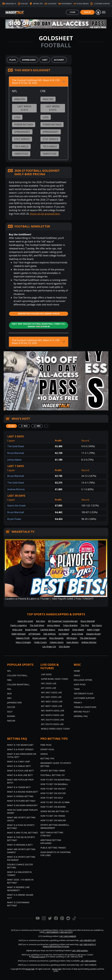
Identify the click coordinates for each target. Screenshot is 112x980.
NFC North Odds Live (53, 711)
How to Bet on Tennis (53, 816)
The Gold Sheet (16, 446)
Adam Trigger (93, 630)
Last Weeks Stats (24, 108)
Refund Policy (82, 712)
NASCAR (11, 721)
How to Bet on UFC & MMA (55, 802)
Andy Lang (17, 630)
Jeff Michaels (34, 634)
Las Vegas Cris (49, 646)
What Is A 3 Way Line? (19, 762)
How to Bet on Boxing (53, 807)
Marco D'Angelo (23, 642)
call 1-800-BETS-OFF (88, 940)
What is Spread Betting (20, 796)
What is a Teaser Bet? (19, 787)
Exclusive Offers (83, 680)
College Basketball (18, 684)
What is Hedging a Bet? (20, 845)
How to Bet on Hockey (53, 789)
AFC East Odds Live (51, 697)
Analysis (20, 99)
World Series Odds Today (55, 729)
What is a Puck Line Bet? (20, 771)
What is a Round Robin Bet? (23, 792)
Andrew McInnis (16, 489)
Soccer (11, 707)
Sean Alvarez (73, 642)
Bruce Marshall (16, 453)
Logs (17, 117)
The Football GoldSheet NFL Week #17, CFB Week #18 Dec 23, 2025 (36, 342)
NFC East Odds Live (51, 692)
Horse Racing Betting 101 (55, 811)
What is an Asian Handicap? (22, 805)
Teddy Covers (40, 642)
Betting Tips (47, 758)
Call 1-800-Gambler (80, 951)
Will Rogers (72, 638)
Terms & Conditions (85, 707)
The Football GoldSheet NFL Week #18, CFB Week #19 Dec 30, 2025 (36, 82)
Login (73, 12)
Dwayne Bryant (93, 634)
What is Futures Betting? (21, 801)
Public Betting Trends (53, 848)
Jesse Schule (77, 634)
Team (77, 689)
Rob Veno (41, 621)
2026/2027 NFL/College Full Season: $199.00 (39, 314)
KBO (9, 698)
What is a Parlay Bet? (19, 766)
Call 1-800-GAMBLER (68, 936)
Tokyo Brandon (70, 625)
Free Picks (46, 745)
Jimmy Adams (14, 460)
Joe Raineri (64, 634)
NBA (9, 680)
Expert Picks (47, 749)
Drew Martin (78, 630)
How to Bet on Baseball (54, 784)
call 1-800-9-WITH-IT (88, 944)
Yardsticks (21, 154)
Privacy (78, 703)
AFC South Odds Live (52, 724)
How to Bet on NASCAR (53, 820)
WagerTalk (30, 969)
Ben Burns (97, 625)
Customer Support (84, 698)
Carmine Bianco (48, 630)
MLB (9, 694)
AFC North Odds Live (52, 715)
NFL (9, 671)
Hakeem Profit (23, 638)
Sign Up (87, 12)
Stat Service (22, 139)
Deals (77, 675)
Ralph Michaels (19, 634)
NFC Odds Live (49, 683)
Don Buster (64, 646)
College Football (17, 675)
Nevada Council (39, 957)
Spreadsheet (22, 132)
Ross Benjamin (56, 638)
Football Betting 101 (53, 775)
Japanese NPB (14, 703)
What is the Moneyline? (20, 745)
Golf (10, 712)
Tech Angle (21, 146)
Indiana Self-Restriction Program (56, 946)
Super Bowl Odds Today (55, 679)
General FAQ (81, 716)
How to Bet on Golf (52, 798)
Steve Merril (64, 630)
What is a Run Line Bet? (20, 775)
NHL (9, 689)
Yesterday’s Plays (83, 694)
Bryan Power (14, 519)
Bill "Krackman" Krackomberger (63, 621)
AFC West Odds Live (52, 706)
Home (77, 671)
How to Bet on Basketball (55, 780)
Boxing (11, 716)
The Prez (85, 625)
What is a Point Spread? (20, 749)
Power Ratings (24, 125)
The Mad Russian (88, 638)
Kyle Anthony (50, 634)
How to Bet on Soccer (53, 793)
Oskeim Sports (57, 642)
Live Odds (46, 674)
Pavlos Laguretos (19, 625)
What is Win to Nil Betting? (22, 833)
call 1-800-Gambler (88, 961)
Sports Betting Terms (53, 771)
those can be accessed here (45, 214)
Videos (44, 754)
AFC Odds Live (49, 688)
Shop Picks (80, 684)
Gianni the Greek (16, 506)
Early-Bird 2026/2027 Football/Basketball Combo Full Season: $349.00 (39, 325)
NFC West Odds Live (52, 702)
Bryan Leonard (39, 638)
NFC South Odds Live (52, 720)
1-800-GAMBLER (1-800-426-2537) (59, 932)
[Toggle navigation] (104, 12)
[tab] (11, 426)
